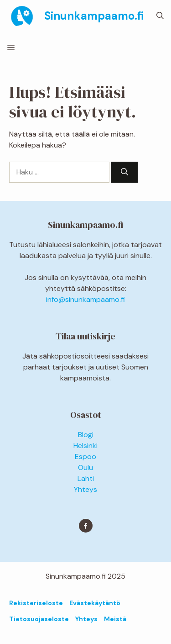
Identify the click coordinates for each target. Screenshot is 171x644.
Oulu (85, 467)
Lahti (86, 478)
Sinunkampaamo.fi (94, 16)
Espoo (85, 457)
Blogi (86, 435)
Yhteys (85, 489)
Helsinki (85, 446)
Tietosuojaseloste (39, 619)
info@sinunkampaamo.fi (85, 299)
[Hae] (124, 172)
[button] (160, 16)
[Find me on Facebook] (86, 526)
